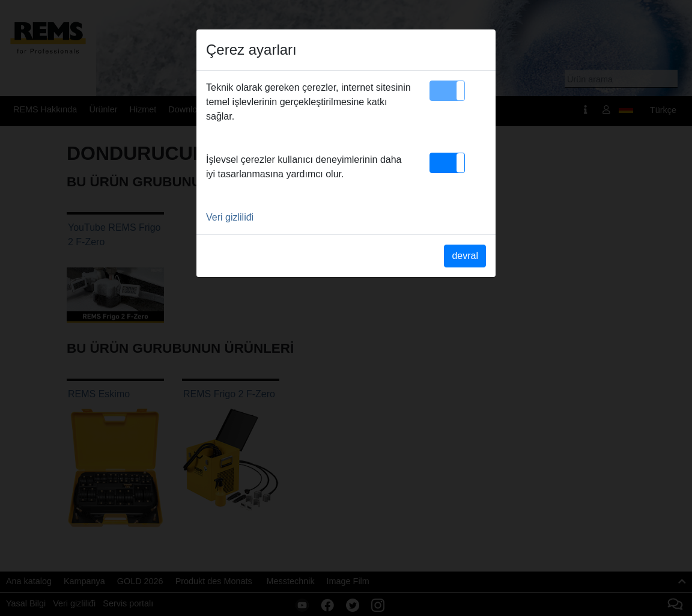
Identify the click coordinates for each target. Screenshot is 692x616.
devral (465, 256)
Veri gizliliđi (230, 217)
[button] (447, 91)
